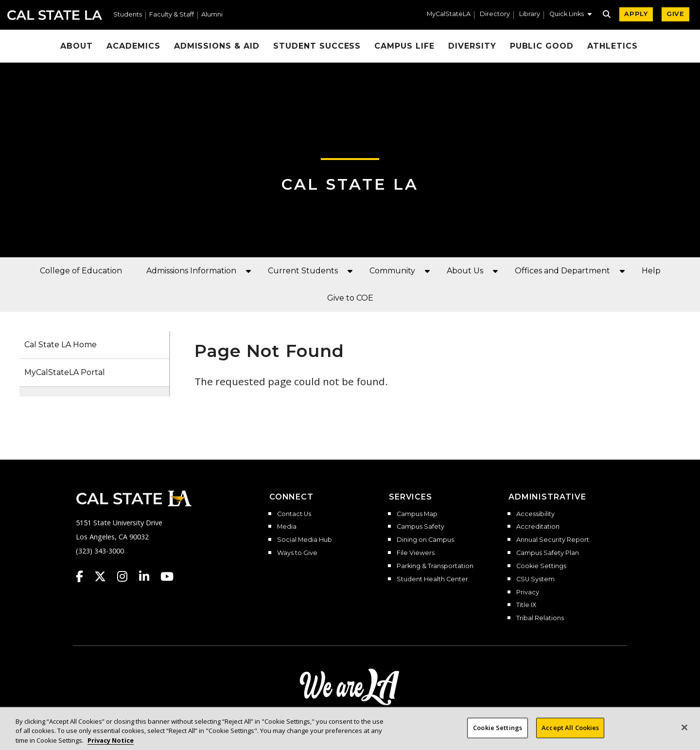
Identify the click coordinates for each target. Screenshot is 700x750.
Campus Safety (420, 527)
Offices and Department (562, 271)
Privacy (528, 592)
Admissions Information (191, 271)
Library (530, 14)
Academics (133, 46)
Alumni (212, 15)
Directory (495, 14)
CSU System (535, 579)
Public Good (542, 46)
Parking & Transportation (435, 566)
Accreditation (538, 527)
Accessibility (535, 514)
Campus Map (417, 514)
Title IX (526, 605)
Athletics (612, 46)
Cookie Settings (541, 566)
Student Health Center (432, 579)
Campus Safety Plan (548, 553)
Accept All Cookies (570, 735)
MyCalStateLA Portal (65, 372)
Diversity (472, 46)
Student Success (317, 46)
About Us (465, 271)
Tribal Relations (540, 618)
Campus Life (404, 46)
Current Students (303, 271)
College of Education (81, 271)
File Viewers (416, 553)
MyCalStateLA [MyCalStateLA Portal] (449, 14)
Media (287, 527)
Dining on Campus (425, 540)
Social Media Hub (305, 540)
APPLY (636, 14)
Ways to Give (297, 553)
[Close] (684, 735)
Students (128, 15)
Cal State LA (55, 15)
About (77, 46)
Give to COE (350, 298)
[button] (570, 15)
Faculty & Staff (172, 15)
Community (392, 271)
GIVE (675, 14)
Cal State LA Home (61, 345)
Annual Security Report (553, 540)
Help (651, 271)
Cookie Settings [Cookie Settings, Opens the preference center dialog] (498, 735)
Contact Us (294, 514)
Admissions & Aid (217, 46)
